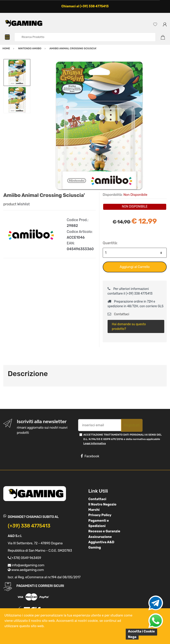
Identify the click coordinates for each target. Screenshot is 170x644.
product (10, 204)
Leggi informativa (94, 443)
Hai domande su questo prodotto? (129, 327)
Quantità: (110, 243)
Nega (132, 637)
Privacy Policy (100, 515)
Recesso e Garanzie (104, 531)
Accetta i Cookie (141, 631)
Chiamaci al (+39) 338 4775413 (85, 6)
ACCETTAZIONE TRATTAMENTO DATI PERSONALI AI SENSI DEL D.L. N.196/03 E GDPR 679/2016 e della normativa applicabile (122, 439)
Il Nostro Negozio (102, 504)
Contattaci (118, 314)
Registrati (132, 425)
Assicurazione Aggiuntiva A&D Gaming (101, 542)
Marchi (94, 510)
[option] (99, 125)
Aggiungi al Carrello (135, 267)
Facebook (90, 456)
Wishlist (24, 204)
